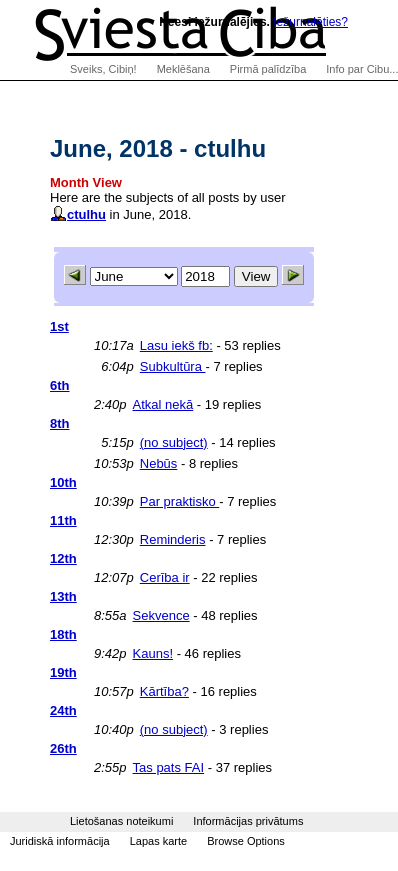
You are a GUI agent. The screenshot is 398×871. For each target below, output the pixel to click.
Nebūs (159, 463)
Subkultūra (173, 366)
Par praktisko (179, 501)
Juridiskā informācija (60, 841)
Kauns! (153, 653)
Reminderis (173, 539)
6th (60, 385)
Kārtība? (164, 691)
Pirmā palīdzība (268, 69)
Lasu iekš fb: (176, 345)
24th (63, 710)
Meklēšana (183, 69)
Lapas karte (158, 841)
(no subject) (174, 442)
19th (63, 672)
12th (63, 558)
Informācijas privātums (248, 821)
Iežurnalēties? (310, 22)
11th (63, 520)
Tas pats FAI (169, 767)
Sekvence (161, 615)
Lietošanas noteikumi (121, 821)
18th (63, 634)
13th (63, 596)
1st (59, 326)
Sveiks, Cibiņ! (103, 69)
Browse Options (246, 841)
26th (63, 748)
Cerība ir (165, 577)
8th (60, 423)
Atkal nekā (163, 404)
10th (63, 482)
